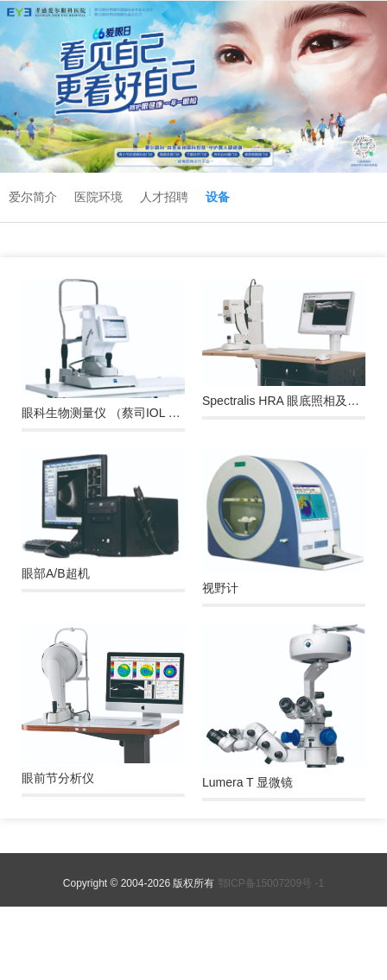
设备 (218, 197)
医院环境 (98, 197)
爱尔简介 (33, 197)
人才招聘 (164, 197)
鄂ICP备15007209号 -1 (271, 883)
